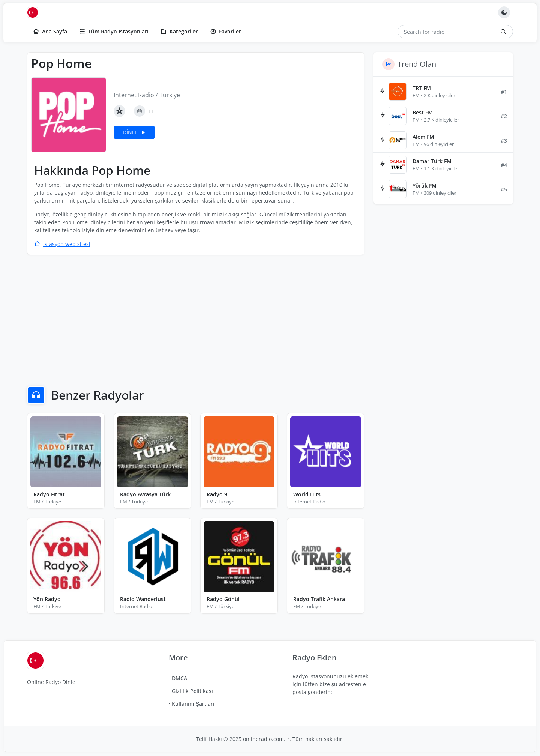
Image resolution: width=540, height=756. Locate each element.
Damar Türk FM (432, 161)
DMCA (179, 678)
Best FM (423, 112)
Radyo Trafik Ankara (319, 599)
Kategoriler (179, 31)
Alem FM (423, 137)
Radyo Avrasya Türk (145, 494)
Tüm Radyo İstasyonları (114, 31)
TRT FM (422, 88)
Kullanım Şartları (193, 704)
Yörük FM (424, 186)
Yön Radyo (47, 599)
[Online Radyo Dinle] (34, 12)
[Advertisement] (196, 316)
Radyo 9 (217, 494)
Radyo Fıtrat (49, 494)
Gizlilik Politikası (192, 691)
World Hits (307, 494)
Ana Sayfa (50, 31)
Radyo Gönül (223, 599)
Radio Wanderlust (143, 599)
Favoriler (226, 31)
